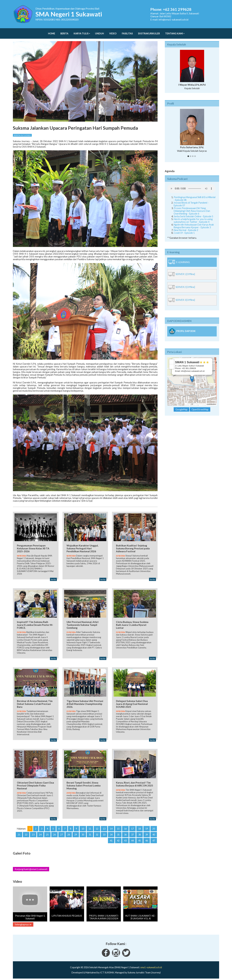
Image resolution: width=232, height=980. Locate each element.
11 (90, 828)
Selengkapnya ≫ (23, 923)
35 (118, 834)
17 (132, 828)
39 (147, 834)
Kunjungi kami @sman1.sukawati (31, 868)
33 (104, 834)
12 (97, 828)
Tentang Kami (174, 32)
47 (154, 840)
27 (62, 834)
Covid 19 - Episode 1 (184, 230)
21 (19, 834)
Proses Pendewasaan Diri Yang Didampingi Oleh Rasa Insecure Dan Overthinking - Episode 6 (192, 208)
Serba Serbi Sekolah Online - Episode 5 (193, 213)
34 (111, 834)
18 (140, 828)
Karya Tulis (81, 32)
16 (125, 828)
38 (140, 834)
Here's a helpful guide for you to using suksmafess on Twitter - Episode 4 (193, 217)
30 (83, 834)
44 (132, 840)
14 (111, 828)
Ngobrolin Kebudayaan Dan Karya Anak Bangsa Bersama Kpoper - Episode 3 (194, 223)
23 (33, 834)
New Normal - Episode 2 (186, 227)
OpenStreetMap (200, 401)
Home (52, 32)
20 (154, 828)
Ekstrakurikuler (149, 32)
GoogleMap (181, 406)
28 (69, 834)
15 (118, 828)
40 (154, 834)
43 (125, 840)
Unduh (99, 32)
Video (113, 32)
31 (90, 834)
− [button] (172, 363)
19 (147, 828)
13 (104, 828)
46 (147, 840)
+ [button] (172, 358)
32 (97, 834)
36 (125, 834)
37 (132, 834)
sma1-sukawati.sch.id (151, 967)
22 (26, 834)
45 (140, 840)
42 (118, 840)
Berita (64, 32)
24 (40, 834)
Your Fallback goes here (191, 185)
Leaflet (188, 401)
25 (47, 834)
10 (83, 828)
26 (54, 834)
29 (76, 834)
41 (111, 840)
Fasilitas (127, 32)
